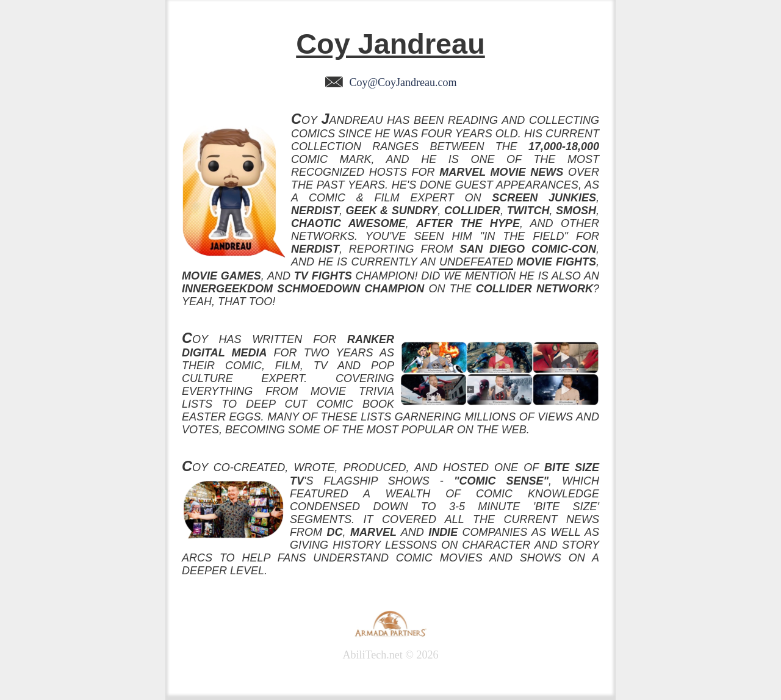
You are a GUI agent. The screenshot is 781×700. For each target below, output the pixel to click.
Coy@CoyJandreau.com (390, 82)
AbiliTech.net (373, 655)
